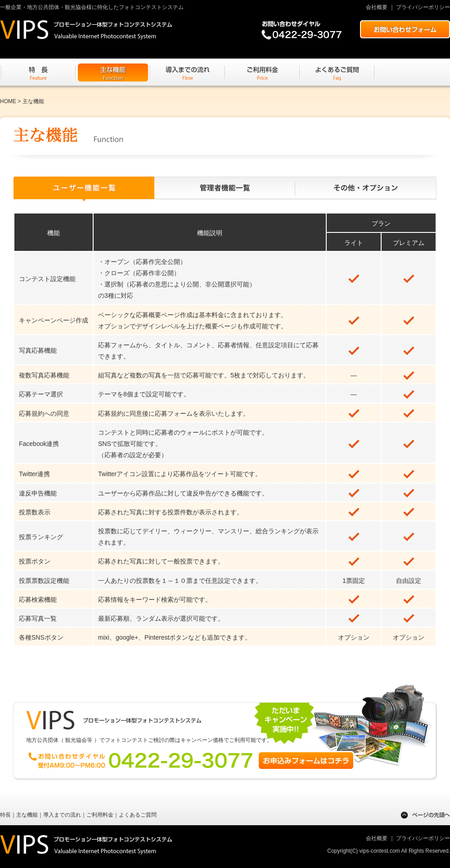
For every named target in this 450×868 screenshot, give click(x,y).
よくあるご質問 (138, 815)
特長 (5, 815)
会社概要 (377, 7)
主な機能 (27, 815)
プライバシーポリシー (423, 7)
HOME (8, 101)
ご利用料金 (100, 815)
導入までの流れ (62, 815)
